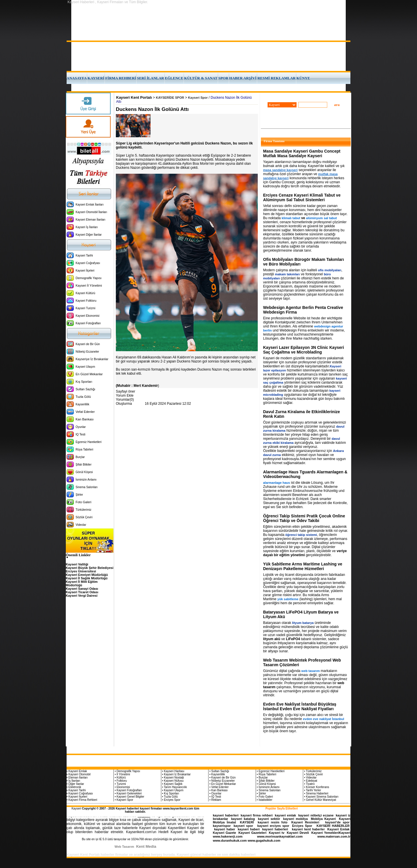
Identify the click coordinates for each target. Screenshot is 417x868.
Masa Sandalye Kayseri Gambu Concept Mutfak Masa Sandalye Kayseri (302, 153)
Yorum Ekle (125, 395)
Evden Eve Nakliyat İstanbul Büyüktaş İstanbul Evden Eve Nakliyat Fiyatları (300, 706)
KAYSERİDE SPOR (170, 98)
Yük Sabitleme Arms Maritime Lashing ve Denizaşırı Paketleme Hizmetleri (303, 566)
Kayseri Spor (198, 98)
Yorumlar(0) (125, 400)
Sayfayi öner (126, 391)
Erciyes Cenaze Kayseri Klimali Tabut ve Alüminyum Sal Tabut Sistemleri (302, 197)
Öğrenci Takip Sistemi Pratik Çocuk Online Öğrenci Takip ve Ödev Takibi (304, 518)
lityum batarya (303, 623)
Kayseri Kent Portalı (134, 97)
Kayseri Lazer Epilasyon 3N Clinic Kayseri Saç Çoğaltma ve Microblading (304, 350)
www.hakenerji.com (228, 836)
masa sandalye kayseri (280, 170)
